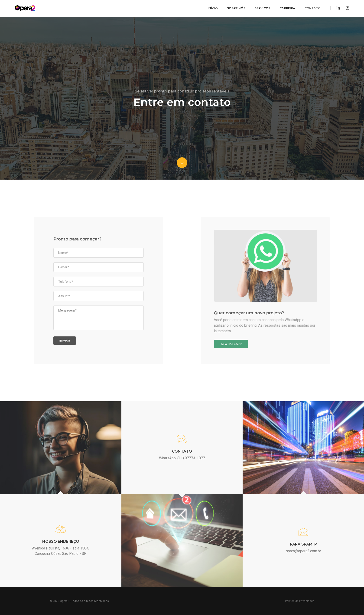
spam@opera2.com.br (303, 551)
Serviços (262, 8)
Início (213, 8)
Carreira (287, 8)
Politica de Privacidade (300, 601)
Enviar (23, 340)
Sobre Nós (236, 8)
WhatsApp (274, 344)
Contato (312, 8)
